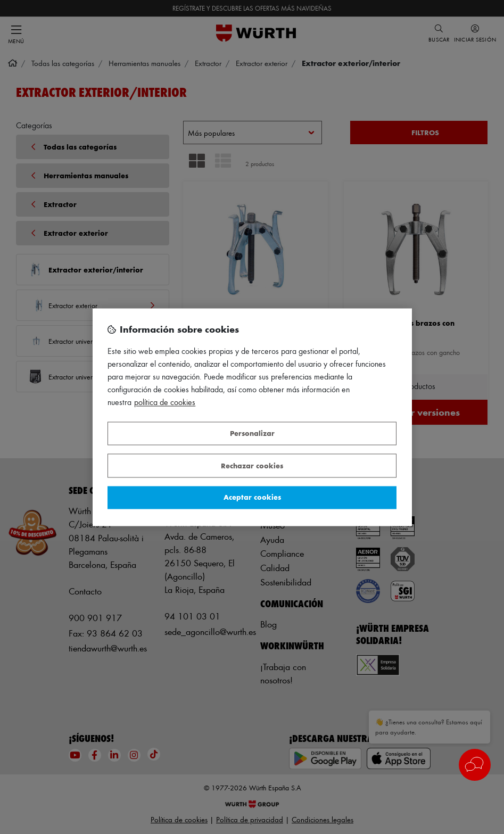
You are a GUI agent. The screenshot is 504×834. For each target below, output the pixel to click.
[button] (475, 765)
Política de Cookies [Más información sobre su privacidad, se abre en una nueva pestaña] (165, 402)
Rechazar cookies (252, 465)
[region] (252, 417)
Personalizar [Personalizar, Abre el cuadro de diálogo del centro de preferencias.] (252, 433)
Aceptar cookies (252, 497)
